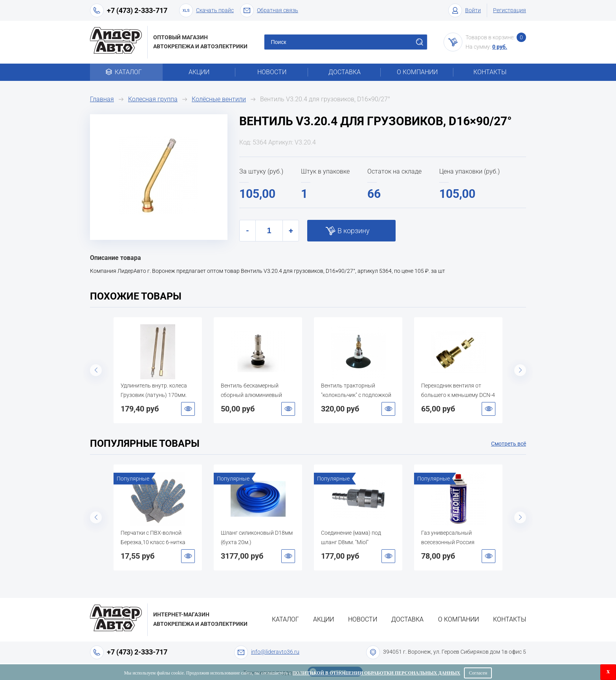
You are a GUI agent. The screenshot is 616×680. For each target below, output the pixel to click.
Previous (96, 370)
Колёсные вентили (219, 99)
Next (520, 370)
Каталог (126, 72)
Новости (272, 72)
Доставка (345, 72)
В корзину (354, 231)
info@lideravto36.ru (275, 652)
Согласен (478, 673)
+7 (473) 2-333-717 (137, 10)
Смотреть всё (509, 444)
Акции (199, 72)
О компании (417, 72)
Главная (102, 99)
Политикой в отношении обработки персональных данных (376, 673)
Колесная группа (153, 99)
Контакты (490, 72)
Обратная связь (269, 10)
